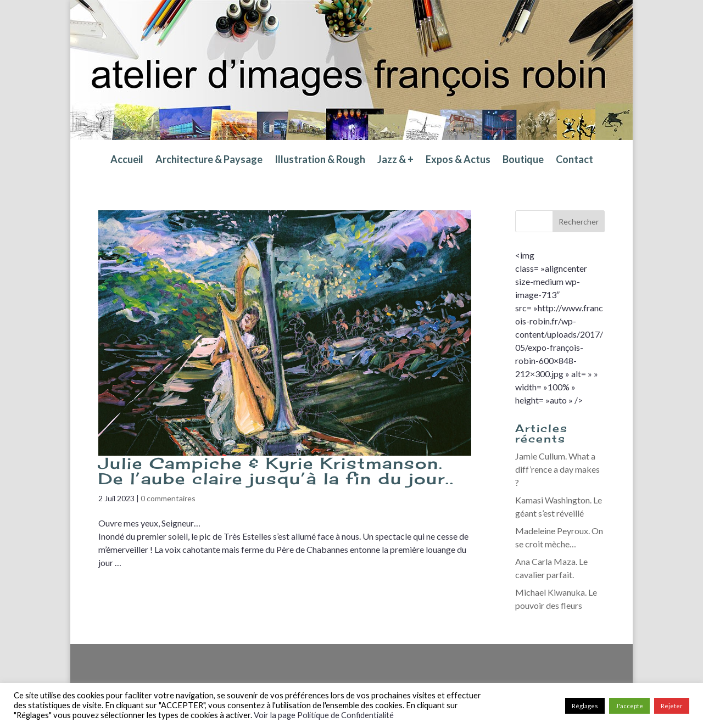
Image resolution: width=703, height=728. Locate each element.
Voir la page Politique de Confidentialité (324, 715)
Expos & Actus (458, 160)
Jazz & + (395, 160)
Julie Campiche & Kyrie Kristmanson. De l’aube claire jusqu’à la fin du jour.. (276, 471)
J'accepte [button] (629, 706)
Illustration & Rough (320, 160)
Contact (574, 160)
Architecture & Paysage (209, 160)
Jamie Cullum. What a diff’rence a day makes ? (557, 469)
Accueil (127, 160)
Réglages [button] (585, 706)
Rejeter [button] (672, 706)
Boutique (523, 160)
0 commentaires (168, 498)
